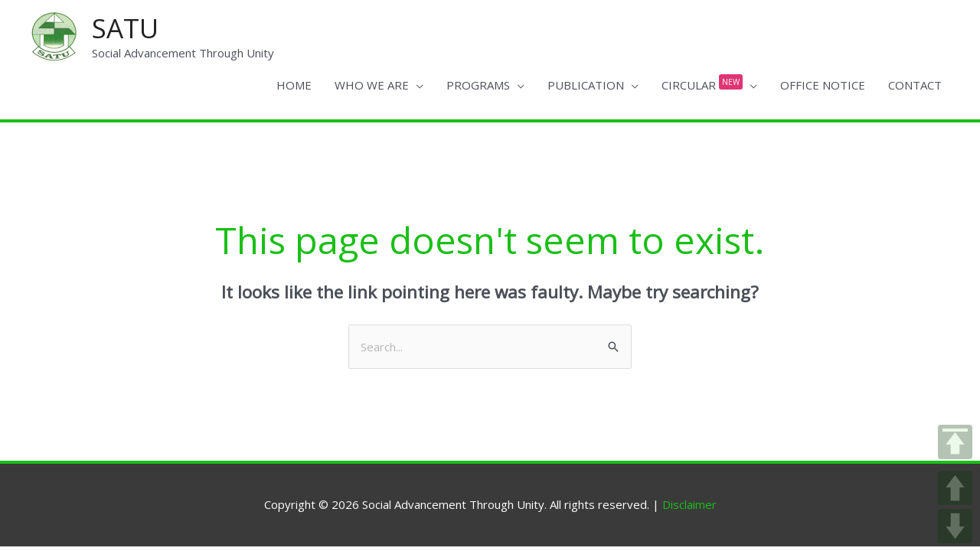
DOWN (955, 526)
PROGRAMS (478, 85)
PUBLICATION (586, 85)
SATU (125, 28)
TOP (955, 442)
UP (955, 488)
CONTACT (915, 85)
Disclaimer (689, 504)
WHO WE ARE (372, 85)
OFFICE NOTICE (823, 85)
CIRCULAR (702, 82)
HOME (294, 85)
